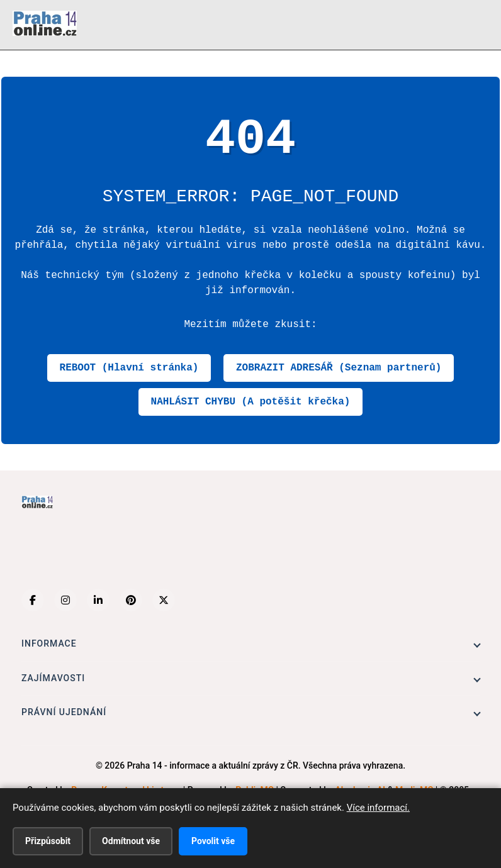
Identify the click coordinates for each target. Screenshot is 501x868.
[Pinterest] (131, 600)
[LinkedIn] (98, 600)
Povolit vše (213, 841)
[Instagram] (65, 600)
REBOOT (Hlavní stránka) (129, 368)
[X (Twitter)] (164, 600)
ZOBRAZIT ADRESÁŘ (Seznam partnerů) (339, 368)
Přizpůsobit (48, 841)
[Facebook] (33, 600)
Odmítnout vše (131, 841)
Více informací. (378, 808)
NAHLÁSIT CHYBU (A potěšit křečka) (251, 402)
